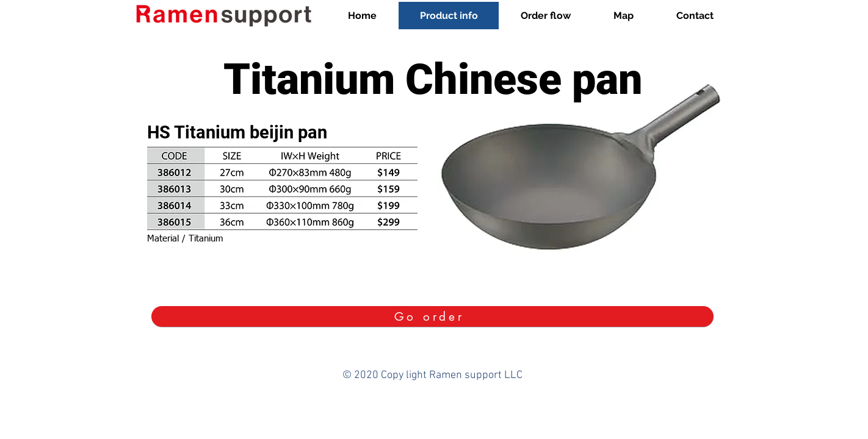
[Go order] (432, 316)
